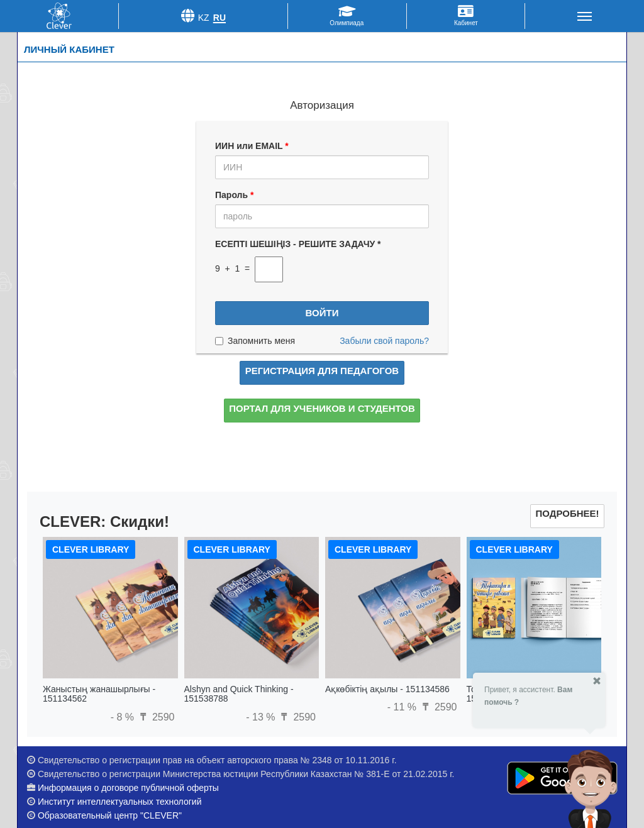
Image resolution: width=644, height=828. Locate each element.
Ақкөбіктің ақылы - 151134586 (387, 689)
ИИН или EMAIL (252, 146)
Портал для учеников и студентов (322, 408)
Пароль (234, 195)
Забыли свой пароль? (384, 341)
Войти (322, 313)
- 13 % (262, 717)
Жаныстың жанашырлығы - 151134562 (99, 694)
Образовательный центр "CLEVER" (110, 815)
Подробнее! (567, 513)
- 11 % (403, 707)
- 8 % (124, 717)
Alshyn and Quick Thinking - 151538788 (239, 694)
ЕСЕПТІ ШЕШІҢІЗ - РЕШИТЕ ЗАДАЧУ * (298, 244)
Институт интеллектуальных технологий (120, 802)
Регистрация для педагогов (322, 371)
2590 (155, 717)
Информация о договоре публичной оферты (128, 788)
